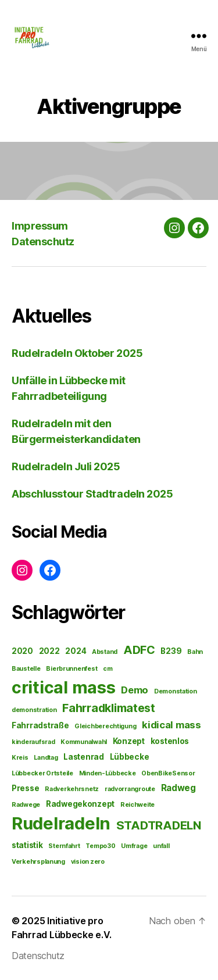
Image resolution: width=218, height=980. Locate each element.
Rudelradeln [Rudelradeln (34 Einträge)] (61, 823)
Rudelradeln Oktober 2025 (77, 353)
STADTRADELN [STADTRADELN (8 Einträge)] (159, 825)
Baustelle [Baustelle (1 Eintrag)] (26, 669)
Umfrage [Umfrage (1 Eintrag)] (134, 846)
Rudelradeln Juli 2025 (66, 466)
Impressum (40, 226)
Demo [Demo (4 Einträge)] (135, 690)
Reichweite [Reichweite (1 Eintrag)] (137, 805)
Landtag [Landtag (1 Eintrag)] (46, 758)
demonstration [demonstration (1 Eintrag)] (34, 710)
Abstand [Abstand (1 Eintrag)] (105, 652)
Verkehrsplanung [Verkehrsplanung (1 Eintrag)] (38, 862)
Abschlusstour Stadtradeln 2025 (92, 494)
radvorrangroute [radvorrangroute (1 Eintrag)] (130, 789)
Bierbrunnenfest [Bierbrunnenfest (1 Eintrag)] (72, 669)
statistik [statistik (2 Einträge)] (27, 845)
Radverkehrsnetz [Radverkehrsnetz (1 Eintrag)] (72, 789)
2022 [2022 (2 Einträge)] (49, 651)
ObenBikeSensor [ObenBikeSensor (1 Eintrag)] (168, 773)
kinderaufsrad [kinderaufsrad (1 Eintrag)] (33, 742)
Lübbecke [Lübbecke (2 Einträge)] (130, 757)
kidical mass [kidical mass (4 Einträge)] (171, 725)
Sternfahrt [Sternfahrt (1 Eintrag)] (64, 846)
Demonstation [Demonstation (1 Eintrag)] (176, 691)
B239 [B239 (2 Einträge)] (171, 651)
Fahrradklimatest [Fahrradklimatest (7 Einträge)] (109, 708)
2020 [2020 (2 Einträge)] (22, 651)
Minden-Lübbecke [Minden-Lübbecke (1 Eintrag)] (108, 773)
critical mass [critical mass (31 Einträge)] (64, 687)
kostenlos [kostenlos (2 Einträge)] (170, 741)
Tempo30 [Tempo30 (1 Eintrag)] (100, 846)
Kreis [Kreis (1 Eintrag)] (20, 758)
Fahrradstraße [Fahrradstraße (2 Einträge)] (40, 725)
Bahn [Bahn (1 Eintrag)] (195, 652)
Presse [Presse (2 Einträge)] (25, 788)
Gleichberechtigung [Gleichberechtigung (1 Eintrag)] (105, 726)
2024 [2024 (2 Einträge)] (76, 651)
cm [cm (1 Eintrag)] (108, 669)
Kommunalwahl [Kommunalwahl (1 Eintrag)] (84, 742)
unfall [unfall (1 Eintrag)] (161, 846)
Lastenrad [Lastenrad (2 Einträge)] (84, 757)
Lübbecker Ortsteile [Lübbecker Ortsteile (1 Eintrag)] (42, 773)
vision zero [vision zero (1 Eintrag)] (88, 862)
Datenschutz (43, 242)
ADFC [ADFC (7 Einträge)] (139, 650)
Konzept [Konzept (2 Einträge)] (129, 741)
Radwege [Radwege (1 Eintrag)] (26, 805)
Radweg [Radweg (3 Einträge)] (178, 788)
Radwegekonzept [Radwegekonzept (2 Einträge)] (80, 804)
